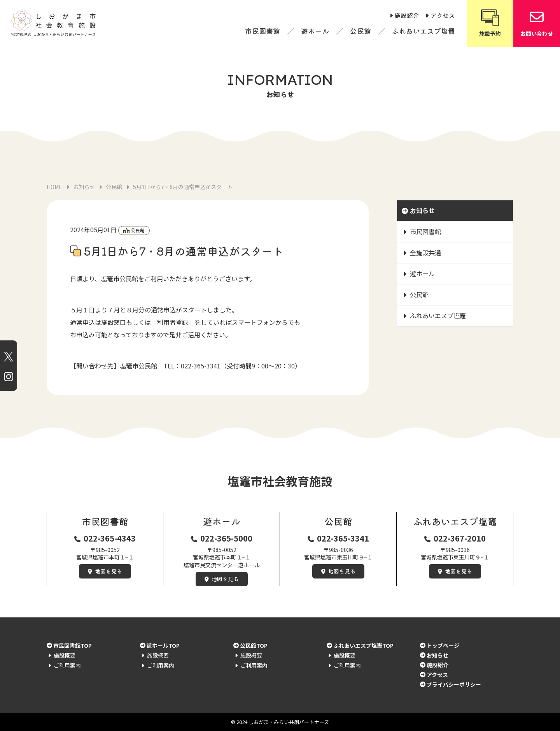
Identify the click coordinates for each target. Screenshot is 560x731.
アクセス (443, 15)
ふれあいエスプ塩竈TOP (363, 645)
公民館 (360, 31)
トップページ (443, 645)
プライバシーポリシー (454, 684)
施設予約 (490, 23)
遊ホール (315, 31)
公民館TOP (254, 645)
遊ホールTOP (163, 645)
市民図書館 (262, 31)
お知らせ (422, 210)
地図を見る (108, 571)
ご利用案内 (67, 665)
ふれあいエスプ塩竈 (423, 31)
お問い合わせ (537, 23)
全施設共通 (425, 252)
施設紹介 (407, 15)
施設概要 (65, 655)
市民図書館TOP (73, 645)
